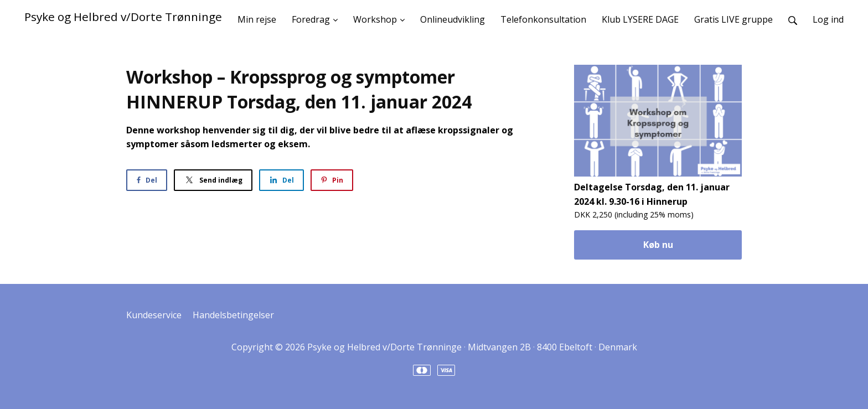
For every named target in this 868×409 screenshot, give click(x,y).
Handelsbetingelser (233, 315)
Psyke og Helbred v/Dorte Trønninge (123, 17)
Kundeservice (154, 315)
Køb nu (658, 245)
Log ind (828, 19)
